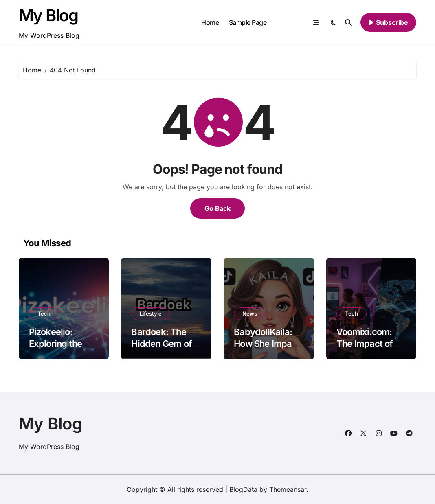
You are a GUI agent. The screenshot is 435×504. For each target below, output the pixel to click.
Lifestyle (151, 313)
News (250, 313)
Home (210, 22)
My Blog (48, 15)
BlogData (243, 489)
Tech (44, 313)
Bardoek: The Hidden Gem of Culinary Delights (166, 343)
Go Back (217, 208)
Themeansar (288, 489)
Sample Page (248, 22)
